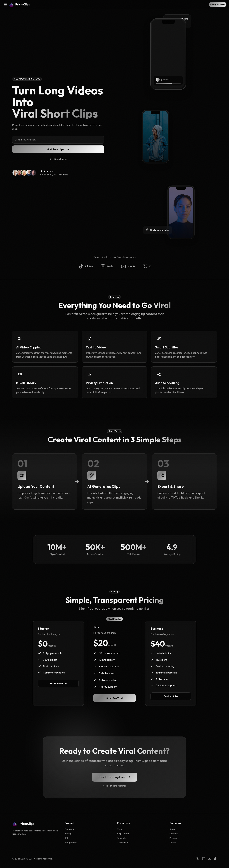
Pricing (68, 834)
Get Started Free (58, 683)
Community (123, 843)
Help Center (123, 834)
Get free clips (58, 149)
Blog (119, 829)
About (173, 829)
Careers (174, 834)
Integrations (71, 843)
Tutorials (122, 838)
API (66, 838)
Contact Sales (171, 696)
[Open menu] (5, 4)
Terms (173, 843)
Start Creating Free (115, 777)
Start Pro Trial (114, 698)
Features (69, 829)
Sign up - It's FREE (218, 4)
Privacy (173, 838)
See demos (58, 159)
